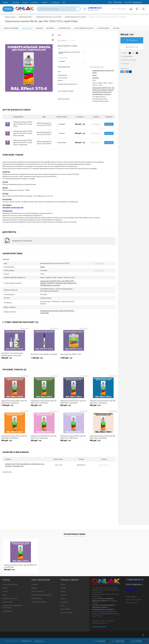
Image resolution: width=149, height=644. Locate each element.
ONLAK (95, 75)
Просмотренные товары (74, 534)
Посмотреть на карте (99, 626)
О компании (55, 2)
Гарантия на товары (67, 613)
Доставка (16, 2)
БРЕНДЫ (34, 588)
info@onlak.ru (137, 584)
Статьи (63, 606)
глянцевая (96, 78)
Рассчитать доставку (128, 60)
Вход (110, 2)
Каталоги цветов (65, 609)
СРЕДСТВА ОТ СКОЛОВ (10, 599)
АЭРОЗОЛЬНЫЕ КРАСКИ (10, 584)
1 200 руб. (44, 359)
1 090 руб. (15, 406)
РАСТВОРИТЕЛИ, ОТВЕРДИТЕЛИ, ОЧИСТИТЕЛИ (13, 607)
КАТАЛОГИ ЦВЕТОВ (37, 591)
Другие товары (100, 263)
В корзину (109, 124)
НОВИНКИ (35, 584)
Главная (5, 2)
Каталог (8, 9)
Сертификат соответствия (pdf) (13, 208)
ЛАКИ (4, 595)
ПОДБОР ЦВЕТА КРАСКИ (39, 602)
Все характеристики (97, 67)
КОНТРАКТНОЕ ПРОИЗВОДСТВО (42, 595)
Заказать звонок (94, 10)
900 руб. (15, 359)
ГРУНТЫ (5, 591)
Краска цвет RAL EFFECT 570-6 (102, 88)
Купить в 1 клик (132, 47)
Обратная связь (10, 641)
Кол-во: (125, 53)
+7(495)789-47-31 (95, 8)
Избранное (120, 641)
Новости (45, 2)
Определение (137, 2)
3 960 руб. (74, 359)
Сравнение (101, 641)
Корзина (139, 641)
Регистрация (118, 2)
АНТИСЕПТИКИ (7, 602)
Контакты (35, 2)
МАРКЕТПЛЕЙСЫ (37, 599)
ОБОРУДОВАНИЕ (8, 611)
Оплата (25, 2)
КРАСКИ (5, 588)
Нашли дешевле (127, 56)
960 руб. (80, 124)
